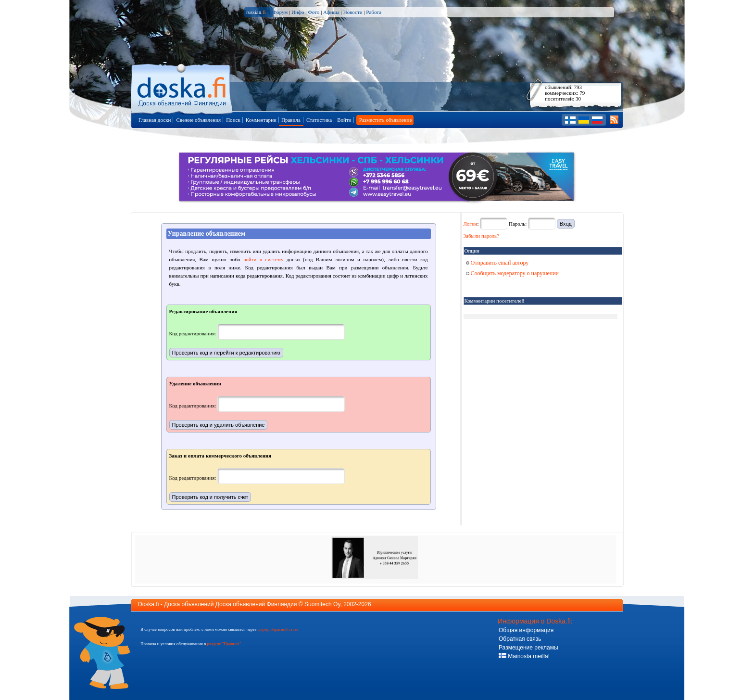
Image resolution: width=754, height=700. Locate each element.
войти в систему (263, 259)
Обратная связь (520, 639)
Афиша (331, 12)
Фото (314, 12)
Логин (471, 224)
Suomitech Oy (322, 604)
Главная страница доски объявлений (182, 87)
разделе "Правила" (224, 644)
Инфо (298, 12)
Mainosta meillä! (524, 656)
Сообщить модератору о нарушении (513, 273)
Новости (353, 12)
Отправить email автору (497, 263)
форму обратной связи (278, 629)
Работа (374, 12)
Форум (280, 12)
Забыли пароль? (482, 236)
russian (256, 12)
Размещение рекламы (528, 648)
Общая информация (526, 630)
